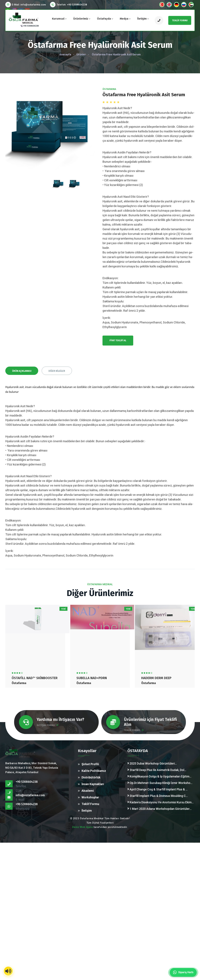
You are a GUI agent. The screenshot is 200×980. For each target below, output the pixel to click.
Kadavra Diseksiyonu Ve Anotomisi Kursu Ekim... (160, 802)
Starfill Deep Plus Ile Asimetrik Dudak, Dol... (157, 770)
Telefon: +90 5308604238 (72, 5)
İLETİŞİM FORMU (48, 725)
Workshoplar (90, 797)
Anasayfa (65, 54)
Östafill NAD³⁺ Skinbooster (35, 678)
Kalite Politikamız (94, 771)
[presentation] (58, 176)
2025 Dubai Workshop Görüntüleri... (152, 763)
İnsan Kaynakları (93, 784)
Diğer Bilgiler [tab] (57, 371)
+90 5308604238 (31, 26)
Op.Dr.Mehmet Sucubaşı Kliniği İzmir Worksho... (160, 783)
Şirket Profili (90, 764)
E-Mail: (29, 5)
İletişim (142, 19)
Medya (124, 19)
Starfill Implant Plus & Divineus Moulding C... (158, 796)
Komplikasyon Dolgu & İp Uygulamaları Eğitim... (159, 776)
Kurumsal (58, 19)
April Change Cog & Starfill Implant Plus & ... (157, 789)
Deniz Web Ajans (83, 827)
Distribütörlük (91, 777)
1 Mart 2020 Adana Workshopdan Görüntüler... (159, 809)
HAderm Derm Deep (156, 678)
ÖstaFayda (104, 19)
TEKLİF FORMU (134, 730)
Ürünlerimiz (81, 19)
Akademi (88, 791)
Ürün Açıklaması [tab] (22, 371)
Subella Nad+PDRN (92, 678)
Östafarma (109, 89)
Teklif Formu (90, 804)
